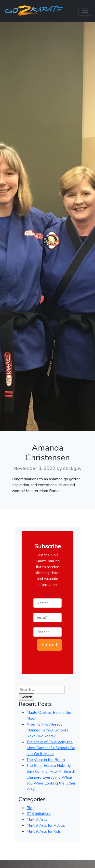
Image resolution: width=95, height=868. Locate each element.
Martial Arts (37, 820)
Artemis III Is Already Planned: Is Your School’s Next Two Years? (47, 730)
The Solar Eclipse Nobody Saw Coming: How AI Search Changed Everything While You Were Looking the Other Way (51, 777)
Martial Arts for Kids (44, 831)
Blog (31, 808)
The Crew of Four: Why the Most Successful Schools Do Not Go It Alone (51, 748)
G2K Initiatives (39, 814)
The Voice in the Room (46, 760)
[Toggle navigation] (85, 11)
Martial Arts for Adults (46, 826)
